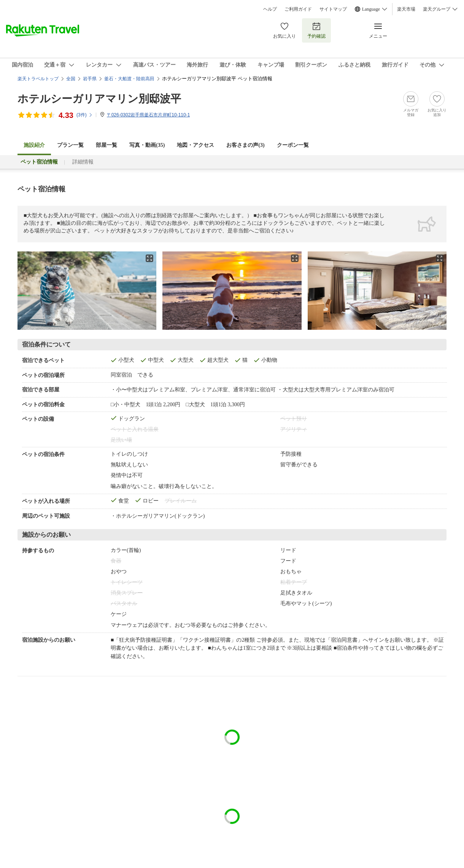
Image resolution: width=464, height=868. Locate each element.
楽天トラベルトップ (38, 79)
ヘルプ (270, 9)
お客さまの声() (245, 145)
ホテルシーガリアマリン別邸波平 (99, 99)
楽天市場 (406, 9)
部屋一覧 (106, 145)
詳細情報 (83, 162)
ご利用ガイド (298, 9)
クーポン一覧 (293, 145)
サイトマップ (333, 9)
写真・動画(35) (147, 145)
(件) (85, 115)
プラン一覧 (70, 145)
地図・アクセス (195, 145)
